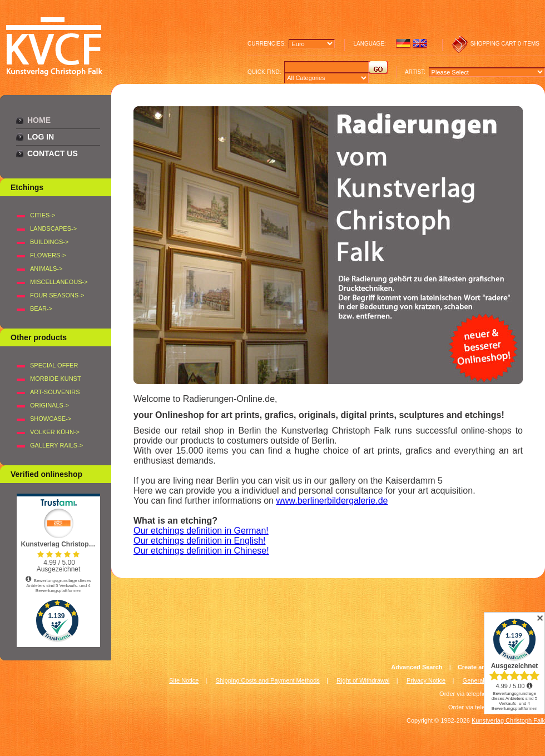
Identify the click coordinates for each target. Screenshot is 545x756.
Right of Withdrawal (363, 680)
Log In (41, 137)
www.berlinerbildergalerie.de (332, 501)
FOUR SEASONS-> (57, 295)
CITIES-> (43, 215)
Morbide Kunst (56, 379)
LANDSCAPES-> (53, 228)
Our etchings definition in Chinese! (201, 551)
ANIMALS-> (46, 268)
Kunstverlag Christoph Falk (508, 720)
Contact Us (53, 153)
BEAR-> (41, 309)
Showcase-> (51, 419)
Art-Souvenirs (55, 392)
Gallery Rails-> (56, 445)
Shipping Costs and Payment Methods (268, 680)
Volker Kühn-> (55, 432)
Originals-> (49, 405)
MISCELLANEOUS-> (59, 282)
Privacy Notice (426, 680)
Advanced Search (417, 667)
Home (39, 120)
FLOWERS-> (48, 255)
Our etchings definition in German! (201, 531)
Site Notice (184, 680)
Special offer (54, 365)
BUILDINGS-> (49, 242)
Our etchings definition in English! (199, 541)
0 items (529, 44)
